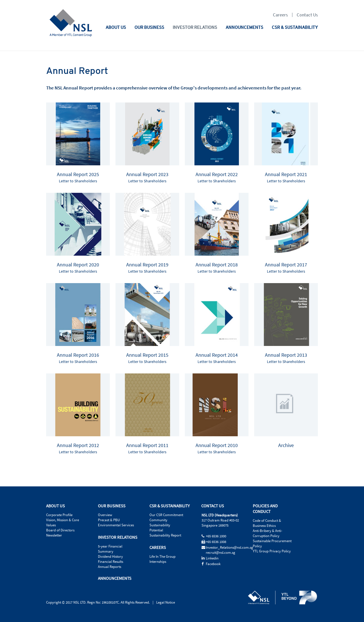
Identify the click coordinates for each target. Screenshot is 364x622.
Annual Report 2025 (78, 175)
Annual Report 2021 (286, 175)
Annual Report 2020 (78, 265)
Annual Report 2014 (217, 355)
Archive (286, 445)
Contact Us (307, 15)
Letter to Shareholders (78, 181)
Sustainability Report (165, 535)
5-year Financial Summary (110, 549)
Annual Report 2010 (217, 445)
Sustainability (160, 525)
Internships (158, 562)
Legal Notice (166, 602)
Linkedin (212, 558)
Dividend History (110, 557)
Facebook (213, 564)
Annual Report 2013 (286, 355)
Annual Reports (110, 567)
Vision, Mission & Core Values (63, 523)
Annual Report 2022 (217, 175)
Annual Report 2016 (78, 355)
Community (158, 520)
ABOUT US (116, 27)
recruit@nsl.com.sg (220, 553)
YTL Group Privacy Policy (272, 551)
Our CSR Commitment (166, 515)
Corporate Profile (59, 515)
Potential (156, 530)
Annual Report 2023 (147, 175)
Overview (105, 515)
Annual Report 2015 (147, 355)
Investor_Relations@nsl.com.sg (229, 548)
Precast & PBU (109, 520)
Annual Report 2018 (217, 265)
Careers (280, 15)
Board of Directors (60, 530)
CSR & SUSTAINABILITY (295, 27)
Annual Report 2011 (147, 445)
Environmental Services (116, 525)
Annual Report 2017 (286, 265)
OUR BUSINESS (149, 27)
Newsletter (54, 535)
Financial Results (111, 562)
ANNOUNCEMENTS (244, 27)
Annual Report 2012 (78, 445)
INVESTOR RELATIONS (195, 27)
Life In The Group (162, 557)
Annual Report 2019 (147, 265)
